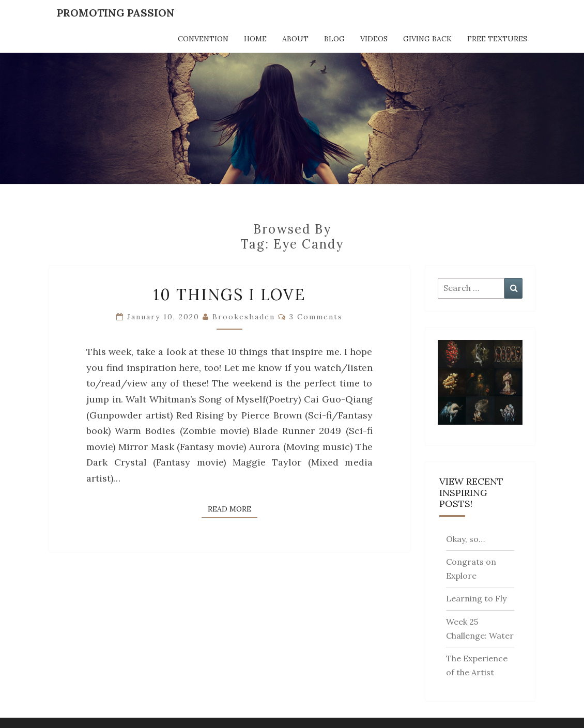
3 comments (316, 317)
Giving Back (427, 39)
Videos (374, 39)
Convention (203, 39)
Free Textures (497, 39)
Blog (334, 39)
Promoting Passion (116, 13)
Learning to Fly (476, 598)
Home (255, 39)
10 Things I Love (229, 295)
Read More (233, 508)
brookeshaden (244, 317)
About (295, 39)
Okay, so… (465, 539)
